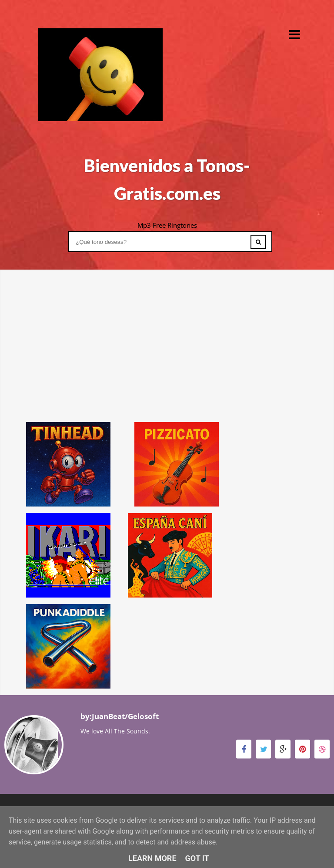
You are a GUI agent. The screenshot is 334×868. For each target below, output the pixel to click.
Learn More (152, 858)
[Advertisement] (167, 331)
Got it (197, 858)
